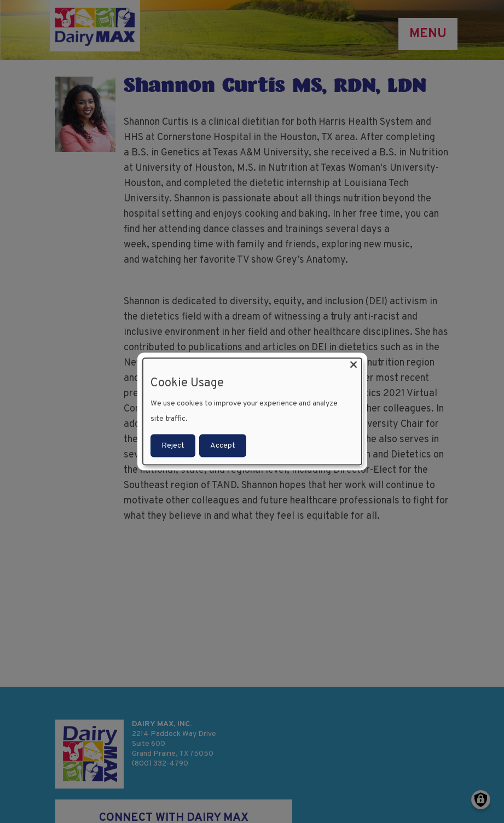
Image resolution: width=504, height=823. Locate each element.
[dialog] (252, 412)
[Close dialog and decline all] (354, 365)
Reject (173, 445)
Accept (223, 445)
